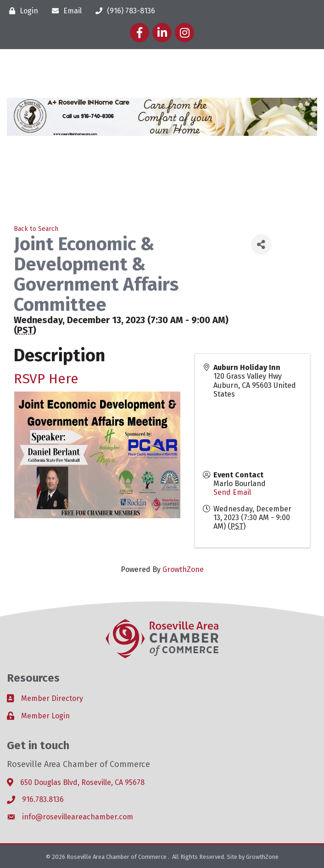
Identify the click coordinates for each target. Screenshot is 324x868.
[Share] (261, 244)
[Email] (64, 11)
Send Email (232, 492)
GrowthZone (183, 569)
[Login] (21, 11)
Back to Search (36, 229)
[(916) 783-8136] (123, 11)
